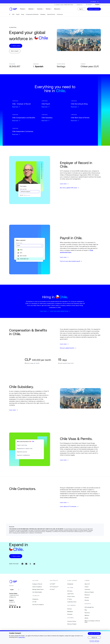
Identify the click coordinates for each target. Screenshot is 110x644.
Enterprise (70, 614)
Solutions (32, 9)
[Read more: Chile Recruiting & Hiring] (84, 104)
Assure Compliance (37, 587)
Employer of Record (37, 584)
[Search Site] (89, 5)
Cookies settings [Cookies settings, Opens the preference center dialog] (94, 641)
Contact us (12, 602)
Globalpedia (70, 584)
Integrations (35, 599)
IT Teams (70, 599)
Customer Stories (72, 621)
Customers (87, 589)
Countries (40, 9)
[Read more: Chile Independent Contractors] (26, 132)
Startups (69, 609)
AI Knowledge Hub (89, 607)
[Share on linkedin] (22, 564)
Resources (58, 9)
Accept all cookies (94, 633)
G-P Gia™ (52, 589)
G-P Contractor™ (54, 587)
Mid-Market (70, 612)
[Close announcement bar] (98, 2)
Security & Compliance (38, 605)
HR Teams (70, 591)
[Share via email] (34, 564)
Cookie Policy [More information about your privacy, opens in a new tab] (22, 637)
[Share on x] (30, 564)
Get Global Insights (37, 592)
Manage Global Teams (38, 589)
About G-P (87, 584)
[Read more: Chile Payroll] (55, 104)
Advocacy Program (72, 624)
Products (23, 9)
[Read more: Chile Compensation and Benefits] (26, 118)
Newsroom (87, 595)
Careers (87, 587)
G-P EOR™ (53, 584)
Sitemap (87, 600)
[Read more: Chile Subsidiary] (55, 118)
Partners (49, 9)
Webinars (87, 615)
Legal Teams (70, 594)
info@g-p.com (13, 597)
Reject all (94, 637)
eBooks (86, 618)
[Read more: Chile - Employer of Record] (26, 104)
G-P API (34, 602)
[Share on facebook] (26, 564)
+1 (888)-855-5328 (14, 595)
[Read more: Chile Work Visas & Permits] (84, 118)
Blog (86, 610)
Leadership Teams (72, 602)
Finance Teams (71, 596)
